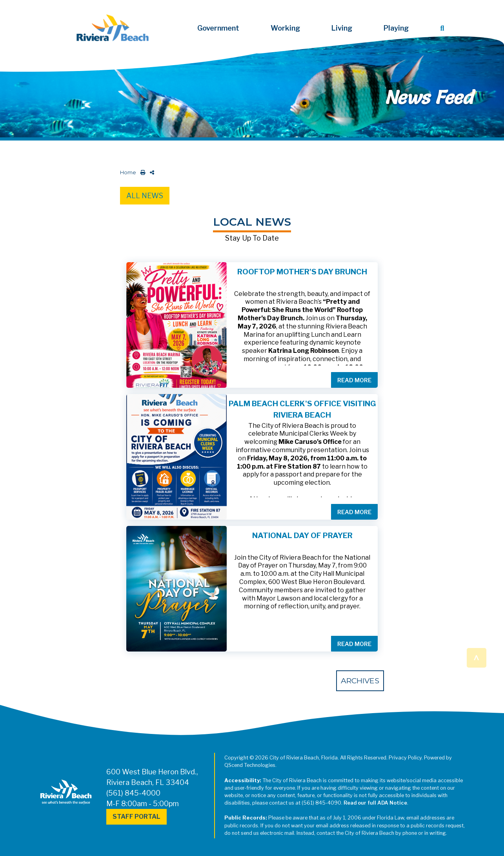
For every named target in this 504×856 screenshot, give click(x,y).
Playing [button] (396, 28)
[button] (444, 28)
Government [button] (218, 28)
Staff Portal (136, 817)
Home (128, 172)
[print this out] (141, 172)
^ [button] (477, 657)
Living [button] (342, 28)
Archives (360, 681)
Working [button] (285, 28)
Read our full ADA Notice (375, 803)
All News (145, 196)
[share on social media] (150, 172)
